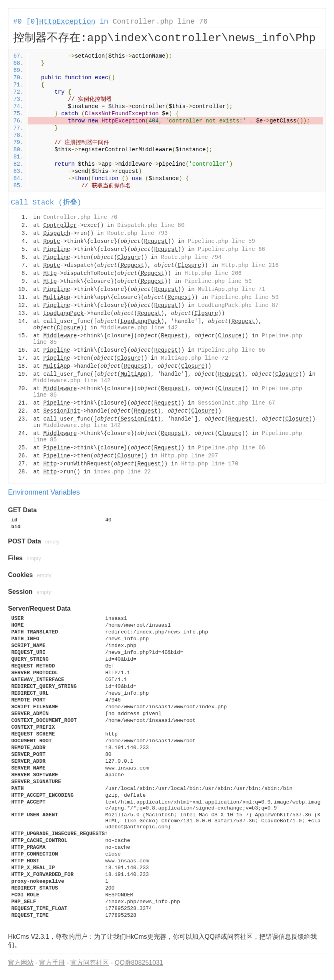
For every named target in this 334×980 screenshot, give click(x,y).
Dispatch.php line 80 (151, 225)
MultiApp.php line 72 (194, 358)
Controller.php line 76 (160, 22)
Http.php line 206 (213, 273)
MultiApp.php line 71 (232, 289)
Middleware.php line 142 (139, 328)
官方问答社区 (90, 963)
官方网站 (21, 963)
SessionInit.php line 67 (237, 403)
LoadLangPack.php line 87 (238, 305)
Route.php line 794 (191, 257)
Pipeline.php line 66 (232, 249)
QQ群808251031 (139, 963)
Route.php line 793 (137, 233)
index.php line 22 (122, 472)
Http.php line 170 (210, 464)
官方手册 (52, 963)
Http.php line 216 (250, 265)
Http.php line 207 (189, 456)
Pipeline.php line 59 (222, 241)
